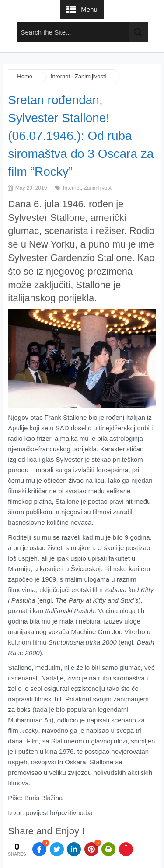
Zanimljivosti (91, 76)
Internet (60, 76)
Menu (89, 9)
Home (25, 76)
